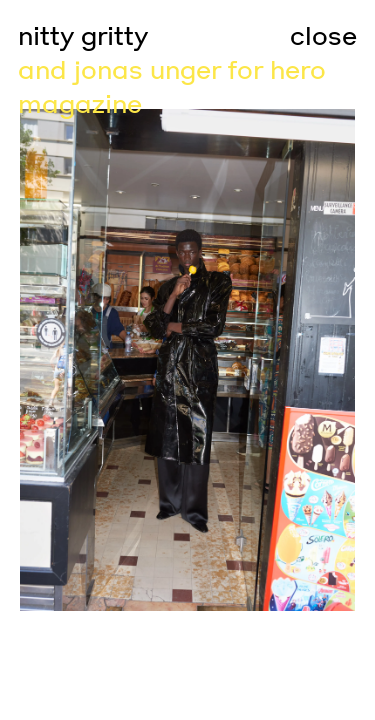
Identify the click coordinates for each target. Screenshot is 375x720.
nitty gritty (83, 37)
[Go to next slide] (282, 360)
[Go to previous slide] (94, 360)
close (323, 37)
